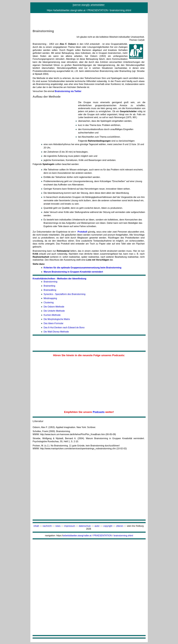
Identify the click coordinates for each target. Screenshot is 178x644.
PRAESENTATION (98, 10)
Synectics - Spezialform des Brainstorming (64, 294)
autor (97, 526)
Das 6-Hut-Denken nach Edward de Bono (64, 327)
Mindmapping (50, 298)
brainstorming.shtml (121, 10)
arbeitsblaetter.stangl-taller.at (70, 10)
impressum (70, 526)
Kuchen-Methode (52, 315)
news (58, 526)
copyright (108, 526)
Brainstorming (50, 282)
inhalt (36, 526)
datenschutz (85, 526)
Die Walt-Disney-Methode (56, 332)
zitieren (120, 526)
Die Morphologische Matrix (57, 319)
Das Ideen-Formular (53, 323)
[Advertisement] (89, 22)
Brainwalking (50, 290)
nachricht (47, 526)
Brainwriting (49, 286)
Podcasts (99, 412)
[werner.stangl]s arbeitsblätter (89, 5)
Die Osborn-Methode (54, 307)
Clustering (49, 302)
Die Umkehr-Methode (54, 311)
